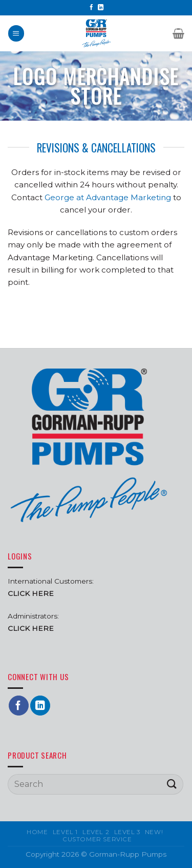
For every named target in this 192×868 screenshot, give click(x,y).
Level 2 (96, 832)
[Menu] (16, 33)
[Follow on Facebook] (91, 8)
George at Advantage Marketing (108, 197)
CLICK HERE (31, 628)
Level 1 (65, 832)
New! (154, 832)
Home (37, 832)
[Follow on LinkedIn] (101, 8)
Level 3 (127, 832)
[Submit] (172, 784)
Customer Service (97, 839)
